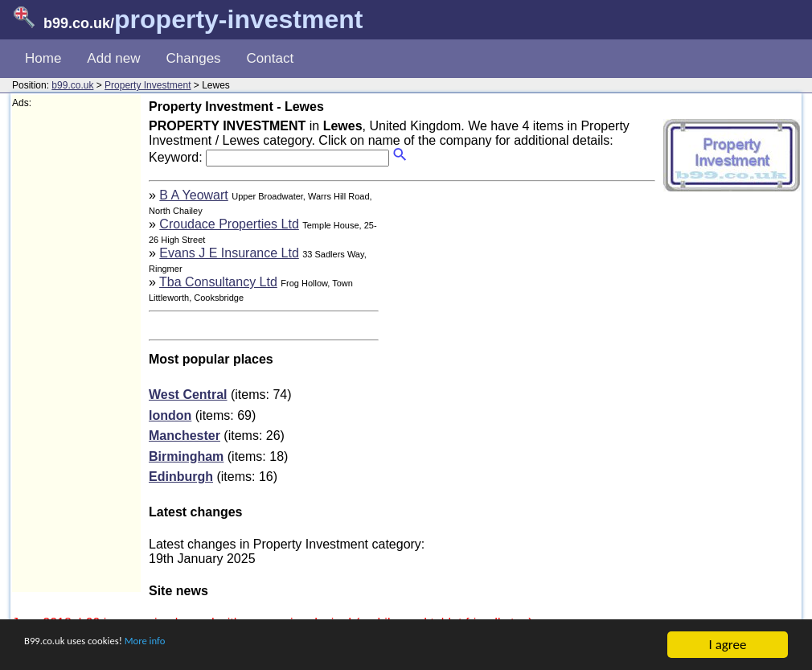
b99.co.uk (72, 85)
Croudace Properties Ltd (229, 224)
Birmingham (186, 456)
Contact (271, 58)
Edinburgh (181, 477)
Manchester (185, 436)
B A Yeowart (193, 195)
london (170, 415)
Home (43, 58)
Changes (194, 58)
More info (186, 647)
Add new (113, 58)
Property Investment (148, 85)
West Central (188, 395)
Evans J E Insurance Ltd (229, 253)
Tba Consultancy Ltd (218, 282)
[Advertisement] (76, 351)
